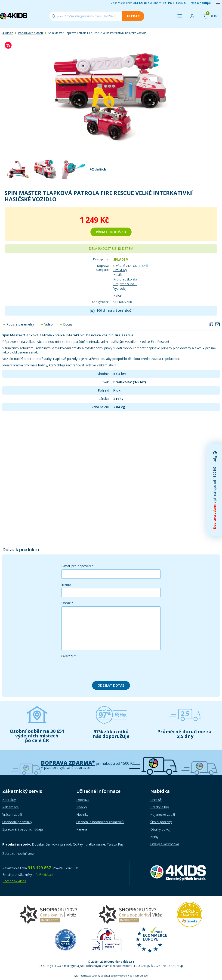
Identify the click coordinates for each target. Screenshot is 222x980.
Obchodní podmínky (17, 822)
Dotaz (68, 324)
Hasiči (118, 275)
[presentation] (96, 669)
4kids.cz (8, 33)
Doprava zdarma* (68, 763)
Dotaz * (67, 603)
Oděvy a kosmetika (165, 844)
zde (146, 976)
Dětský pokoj (160, 829)
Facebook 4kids (14, 881)
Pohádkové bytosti (31, 33)
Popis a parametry (20, 324)
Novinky (82, 814)
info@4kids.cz (43, 875)
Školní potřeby (161, 822)
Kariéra (82, 829)
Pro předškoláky (125, 279)
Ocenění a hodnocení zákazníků (100, 822)
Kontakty (9, 800)
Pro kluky (120, 270)
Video (49, 324)
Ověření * (69, 656)
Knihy (154, 837)
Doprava (83, 800)
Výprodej (120, 288)
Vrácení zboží (12, 814)
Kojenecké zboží (163, 814)
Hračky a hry (160, 807)
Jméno (66, 584)
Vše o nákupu (201, 3)
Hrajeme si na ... (125, 284)
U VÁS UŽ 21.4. (129, 266)
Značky (82, 807)
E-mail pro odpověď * (77, 566)
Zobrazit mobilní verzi (18, 854)
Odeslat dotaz (111, 685)
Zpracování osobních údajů (23, 829)
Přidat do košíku (111, 232)
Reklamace (11, 807)
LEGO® (156, 800)
